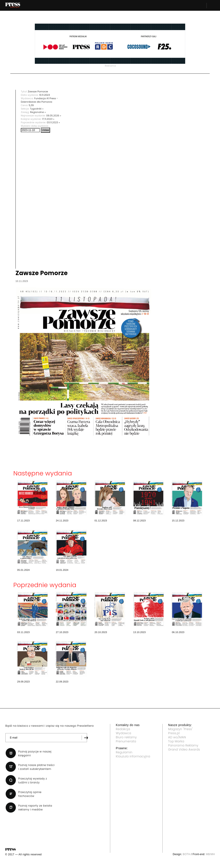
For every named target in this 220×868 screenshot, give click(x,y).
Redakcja (123, 729)
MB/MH (210, 854)
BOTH (187, 854)
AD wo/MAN (177, 737)
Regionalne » (38, 112)
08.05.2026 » (54, 116)
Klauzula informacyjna (133, 756)
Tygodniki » (37, 109)
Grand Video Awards (184, 749)
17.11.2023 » (48, 119)
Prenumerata (126, 741)
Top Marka (176, 741)
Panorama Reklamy (183, 745)
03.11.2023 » (53, 122)
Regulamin (124, 752)
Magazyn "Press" (181, 729)
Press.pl (174, 733)
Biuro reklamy (126, 737)
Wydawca (124, 733)
